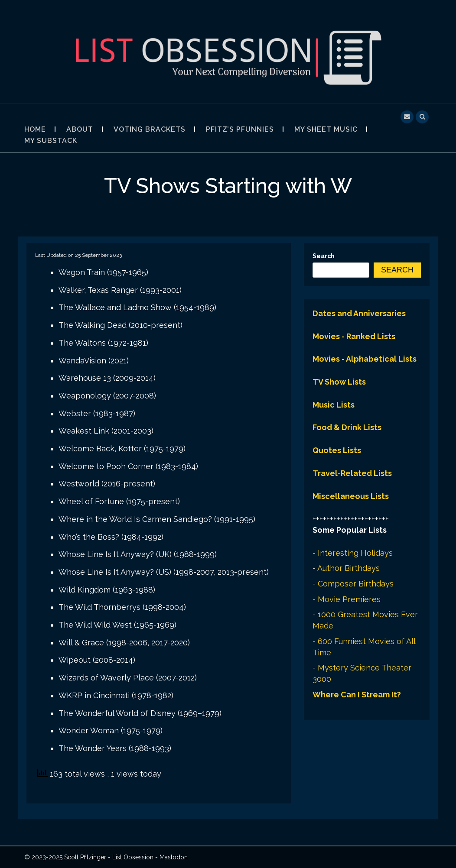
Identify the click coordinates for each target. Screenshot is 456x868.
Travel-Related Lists (352, 473)
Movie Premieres (349, 599)
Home (35, 129)
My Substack (51, 141)
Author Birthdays (349, 568)
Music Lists (334, 405)
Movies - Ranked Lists (354, 336)
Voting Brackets (150, 129)
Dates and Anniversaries (359, 313)
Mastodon (174, 857)
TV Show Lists (339, 382)
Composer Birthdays (356, 584)
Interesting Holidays (355, 553)
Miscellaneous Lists (351, 496)
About (80, 129)
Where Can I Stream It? (357, 695)
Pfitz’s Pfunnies (240, 129)
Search (324, 256)
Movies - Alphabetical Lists (365, 359)
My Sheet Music (326, 129)
